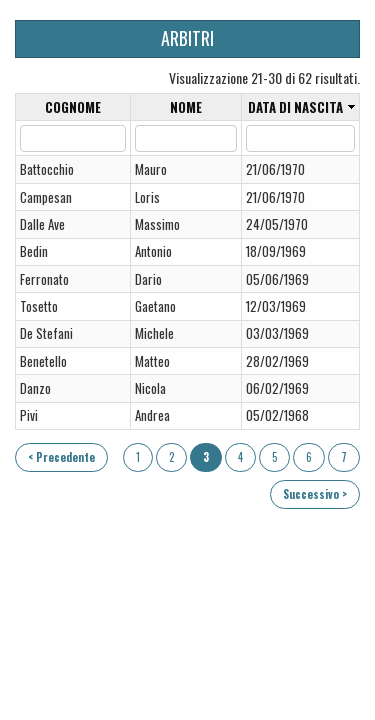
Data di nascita (295, 107)
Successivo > (315, 494)
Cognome (73, 107)
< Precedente (61, 457)
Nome (186, 107)
